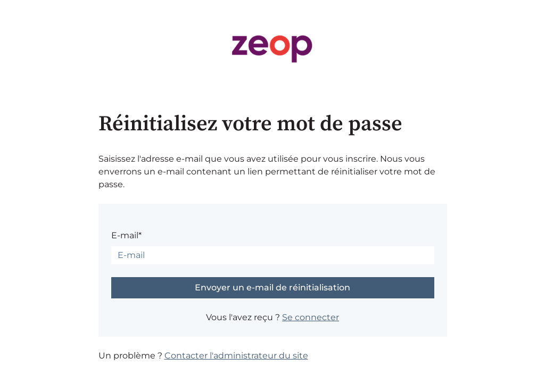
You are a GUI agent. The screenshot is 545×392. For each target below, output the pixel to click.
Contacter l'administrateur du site (236, 356)
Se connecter (311, 317)
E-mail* (126, 235)
